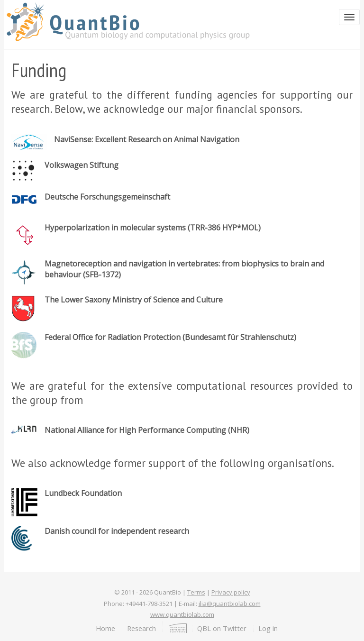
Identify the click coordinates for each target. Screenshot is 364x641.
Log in (268, 628)
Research (141, 628)
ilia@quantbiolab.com (230, 604)
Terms (196, 592)
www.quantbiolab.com (182, 614)
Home (105, 628)
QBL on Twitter (222, 628)
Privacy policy (231, 592)
